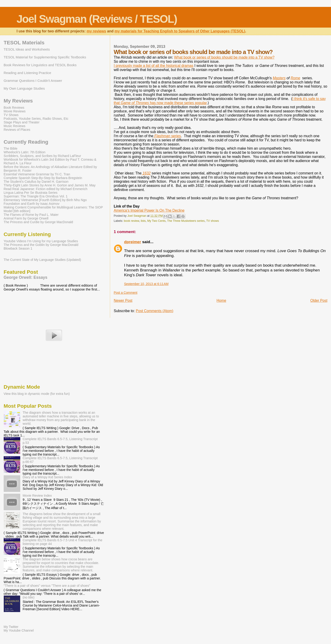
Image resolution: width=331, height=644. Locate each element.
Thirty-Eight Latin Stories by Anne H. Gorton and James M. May (50, 185)
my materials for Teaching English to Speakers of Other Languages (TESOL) (180, 31)
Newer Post (123, 301)
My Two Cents (156, 221)
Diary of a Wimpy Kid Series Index (47, 477)
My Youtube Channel (19, 630)
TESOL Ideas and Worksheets (27, 49)
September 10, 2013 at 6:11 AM (146, 284)
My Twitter (11, 627)
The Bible (11, 148)
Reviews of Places (17, 130)
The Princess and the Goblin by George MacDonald (41, 245)
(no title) (28, 597)
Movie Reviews (15, 111)
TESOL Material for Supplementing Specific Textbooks (45, 57)
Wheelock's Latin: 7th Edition (25, 152)
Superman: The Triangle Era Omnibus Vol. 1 (36, 196)
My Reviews (18, 101)
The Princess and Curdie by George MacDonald (38, 222)
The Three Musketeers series (186, 221)
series (167, 136)
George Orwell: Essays (26, 277)
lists (143, 221)
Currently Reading (26, 142)
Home (221, 301)
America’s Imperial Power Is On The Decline (149, 210)
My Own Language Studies (24, 88)
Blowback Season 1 (18, 248)
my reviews (96, 31)
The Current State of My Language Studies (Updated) (42, 260)
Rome (295, 78)
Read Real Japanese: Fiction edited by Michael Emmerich (46, 189)
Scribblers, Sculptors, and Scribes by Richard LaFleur (42, 156)
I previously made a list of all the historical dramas (154, 66)
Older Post (319, 301)
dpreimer (133, 242)
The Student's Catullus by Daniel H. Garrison (36, 182)
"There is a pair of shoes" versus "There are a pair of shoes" (47, 586)
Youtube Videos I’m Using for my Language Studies (41, 241)
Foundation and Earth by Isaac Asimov (32, 204)
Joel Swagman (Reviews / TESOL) (97, 19)
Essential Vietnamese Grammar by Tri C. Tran (37, 174)
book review (131, 221)
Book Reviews (14, 108)
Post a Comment (126, 293)
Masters (279, 78)
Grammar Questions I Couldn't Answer (33, 81)
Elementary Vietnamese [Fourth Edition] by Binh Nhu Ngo (45, 200)
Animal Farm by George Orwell (26, 218)
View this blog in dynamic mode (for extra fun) (37, 394)
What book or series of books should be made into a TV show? (224, 57)
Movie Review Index (37, 496)
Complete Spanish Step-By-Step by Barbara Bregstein (43, 178)
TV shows (213, 221)
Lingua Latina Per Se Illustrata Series (31, 193)
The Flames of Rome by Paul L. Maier (31, 215)
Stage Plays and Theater (22, 122)
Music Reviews (15, 126)
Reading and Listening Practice (27, 73)
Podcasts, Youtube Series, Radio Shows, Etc (36, 119)
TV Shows (11, 115)
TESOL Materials (24, 43)
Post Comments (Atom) (155, 311)
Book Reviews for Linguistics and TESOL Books (40, 65)
